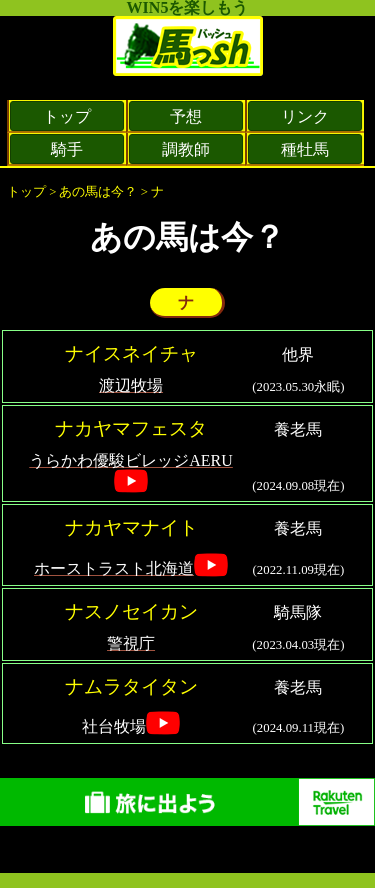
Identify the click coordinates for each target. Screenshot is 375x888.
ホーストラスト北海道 (114, 568)
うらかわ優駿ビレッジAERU (131, 460)
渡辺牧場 (131, 385)
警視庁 (131, 643)
